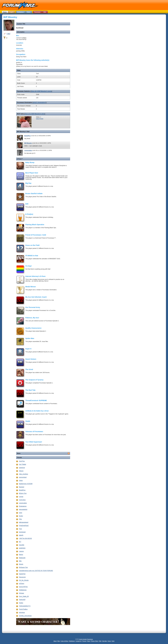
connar (21, 497)
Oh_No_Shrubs (24, 580)
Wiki (100, 641)
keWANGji (22, 548)
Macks (21, 555)
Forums (84, 641)
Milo (20, 561)
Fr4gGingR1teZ (24, 526)
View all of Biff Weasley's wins (35, 114)
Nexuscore (22, 577)
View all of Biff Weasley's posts (41, 91)
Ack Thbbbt (22, 464)
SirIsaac (22, 593)
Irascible (22, 545)
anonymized (23, 477)
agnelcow (22, 468)
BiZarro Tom (23, 493)
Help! (113, 641)
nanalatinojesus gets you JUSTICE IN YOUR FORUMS (36, 571)
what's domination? (40, 103)
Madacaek (22, 558)
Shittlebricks (23, 590)
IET (20, 542)
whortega (22, 612)
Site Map (105, 641)
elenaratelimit (23, 509)
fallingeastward (24, 522)
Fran (20, 529)
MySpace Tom (23, 567)
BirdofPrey (28, 136)
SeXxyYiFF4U (23, 587)
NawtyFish (22, 574)
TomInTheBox (23, 609)
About (55, 641)
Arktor (21, 480)
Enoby (21, 516)
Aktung (21, 471)
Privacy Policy (95, 641)
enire (21, 513)
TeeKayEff (22, 600)
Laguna (21, 551)
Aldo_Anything (23, 474)
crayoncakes (28, 150)
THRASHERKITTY (25, 606)
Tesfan (21, 603)
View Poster (40, 119)
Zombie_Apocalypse (25, 616)
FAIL (20, 519)
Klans (89, 641)
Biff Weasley (28, 143)
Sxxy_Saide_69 (24, 596)
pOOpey (22, 584)
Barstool (22, 487)
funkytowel (22, 532)
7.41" (9, 34)
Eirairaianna (23, 506)
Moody (21, 564)
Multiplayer (72, 641)
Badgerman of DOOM (26, 484)
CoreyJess (22, 500)
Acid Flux (22, 461)
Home (109, 641)
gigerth (21, 535)
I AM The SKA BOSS (25, 538)
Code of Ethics (65, 641)
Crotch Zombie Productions (86, 639)
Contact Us (79, 641)
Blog (59, 641)
